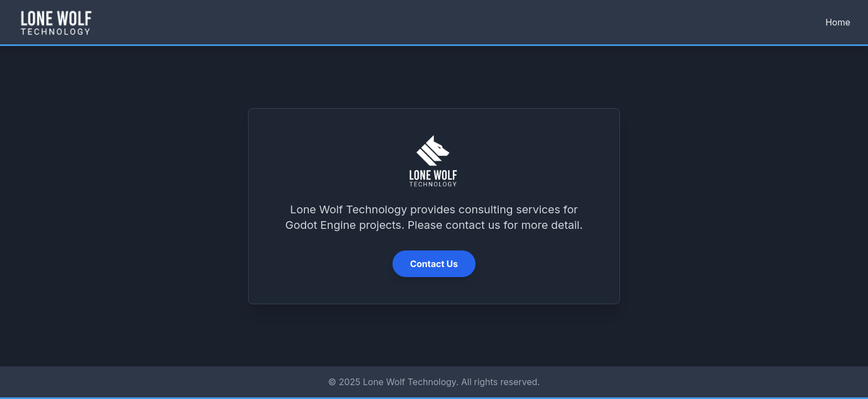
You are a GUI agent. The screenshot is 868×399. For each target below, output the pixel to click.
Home (838, 22)
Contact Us (434, 264)
